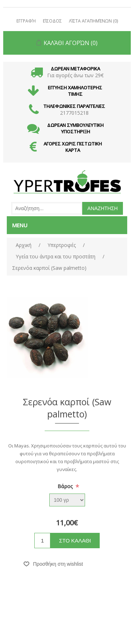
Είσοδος (52, 21)
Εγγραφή (26, 21)
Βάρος (66, 486)
